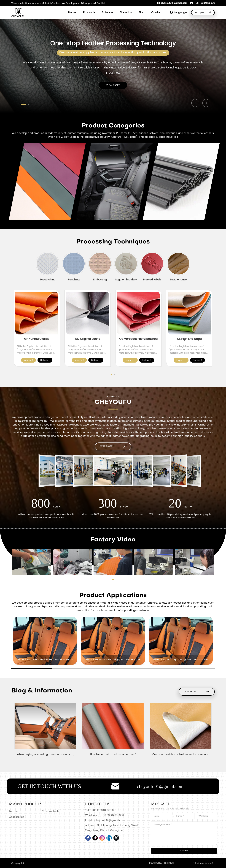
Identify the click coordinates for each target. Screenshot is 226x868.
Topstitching (48, 280)
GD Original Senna (88, 339)
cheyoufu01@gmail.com (172, 3)
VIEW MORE (113, 85)
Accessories (17, 817)
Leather (14, 811)
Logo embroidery (126, 280)
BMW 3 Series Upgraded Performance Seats (45, 660)
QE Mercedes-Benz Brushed (138, 339)
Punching (74, 280)
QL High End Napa (189, 339)
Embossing (100, 280)
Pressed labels (152, 280)
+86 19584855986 (102, 810)
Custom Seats (51, 811)
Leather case (178, 280)
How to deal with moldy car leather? (113, 754)
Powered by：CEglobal (161, 863)
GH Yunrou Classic (37, 339)
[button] (24, 104)
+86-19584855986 (202, 3)
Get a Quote (203, 13)
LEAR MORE (113, 446)
